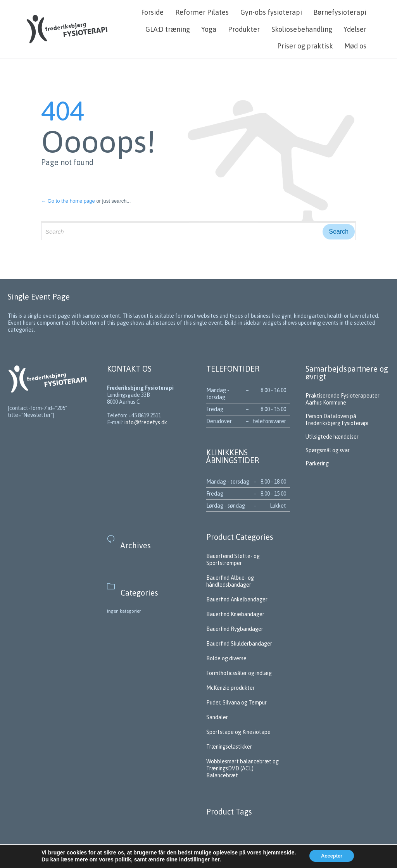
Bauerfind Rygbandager (235, 629)
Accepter (332, 856)
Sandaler (217, 717)
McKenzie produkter (230, 688)
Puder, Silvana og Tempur (236, 703)
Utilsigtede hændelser (332, 437)
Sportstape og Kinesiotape (238, 732)
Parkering (317, 463)
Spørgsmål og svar (328, 450)
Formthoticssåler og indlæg (239, 673)
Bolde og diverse (226, 658)
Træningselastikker (229, 747)
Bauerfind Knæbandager (235, 614)
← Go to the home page (68, 201)
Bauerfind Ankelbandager (237, 599)
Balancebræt (222, 775)
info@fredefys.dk (146, 422)
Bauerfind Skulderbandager (239, 644)
